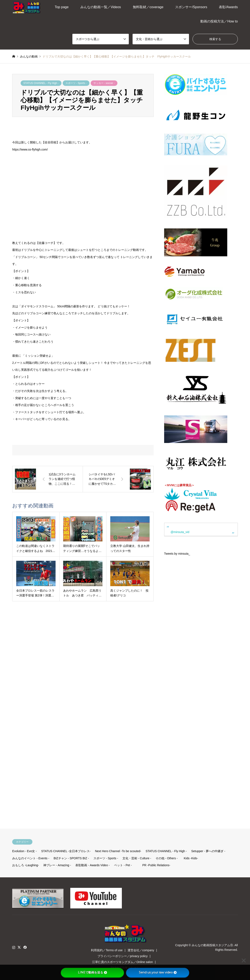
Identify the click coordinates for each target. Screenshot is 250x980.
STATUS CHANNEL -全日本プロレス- (66, 851)
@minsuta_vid (180, 532)
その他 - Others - (167, 858)
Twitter (19, 947)
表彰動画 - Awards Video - (92, 865)
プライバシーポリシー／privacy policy (122, 956)
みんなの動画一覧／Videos (101, 7)
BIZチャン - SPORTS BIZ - (71, 858)
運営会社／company (141, 950)
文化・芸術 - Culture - (137, 858)
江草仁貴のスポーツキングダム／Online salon (122, 962)
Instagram (14, 947)
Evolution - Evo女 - (25, 851)
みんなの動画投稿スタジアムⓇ (212, 945)
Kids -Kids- (191, 858)
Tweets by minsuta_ (177, 554)
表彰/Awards (228, 7)
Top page (62, 7)
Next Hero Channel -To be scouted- (118, 851)
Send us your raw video (158, 972)
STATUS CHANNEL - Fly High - (41, 83)
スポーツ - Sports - (76, 83)
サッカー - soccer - (104, 83)
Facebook (25, 947)
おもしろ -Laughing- (26, 865)
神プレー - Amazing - (57, 865)
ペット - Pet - (123, 865)
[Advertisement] (194, 693)
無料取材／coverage (148, 7)
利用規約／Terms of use (107, 950)
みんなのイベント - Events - (31, 858)
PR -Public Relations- (156, 865)
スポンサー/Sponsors (191, 7)
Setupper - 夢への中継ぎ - (208, 851)
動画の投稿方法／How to (219, 21)
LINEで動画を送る (92, 972)
